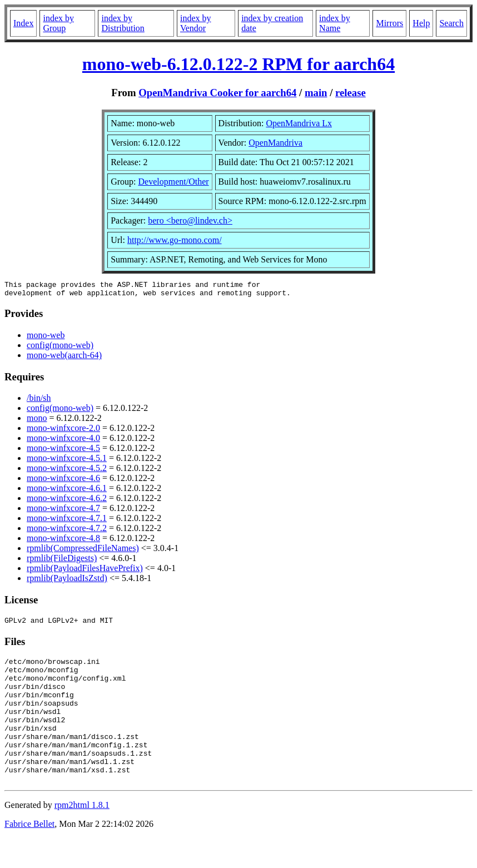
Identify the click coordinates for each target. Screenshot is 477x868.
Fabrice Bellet (29, 854)
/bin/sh (39, 401)
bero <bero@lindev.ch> (190, 220)
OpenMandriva (275, 143)
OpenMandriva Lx (299, 123)
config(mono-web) (60, 348)
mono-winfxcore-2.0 (63, 431)
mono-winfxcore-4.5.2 (67, 471)
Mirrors (389, 23)
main (316, 93)
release (351, 93)
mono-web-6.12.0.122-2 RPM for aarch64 (238, 64)
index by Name (335, 23)
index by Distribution (123, 23)
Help (421, 23)
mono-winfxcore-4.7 (63, 511)
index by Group (58, 23)
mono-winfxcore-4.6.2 (67, 501)
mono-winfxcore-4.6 (63, 481)
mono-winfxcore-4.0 (63, 441)
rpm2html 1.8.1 (82, 835)
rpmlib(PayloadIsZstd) (67, 581)
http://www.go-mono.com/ (175, 240)
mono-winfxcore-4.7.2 (67, 531)
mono (37, 421)
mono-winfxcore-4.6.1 (67, 491)
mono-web (46, 338)
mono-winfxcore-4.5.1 (67, 461)
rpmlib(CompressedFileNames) (83, 551)
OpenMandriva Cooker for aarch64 (217, 93)
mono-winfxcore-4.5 (63, 451)
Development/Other (174, 182)
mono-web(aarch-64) (64, 358)
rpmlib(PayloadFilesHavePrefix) (85, 571)
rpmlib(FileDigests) (62, 561)
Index (23, 23)
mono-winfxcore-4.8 (63, 541)
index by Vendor (196, 23)
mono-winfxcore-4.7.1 (67, 521)
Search (451, 23)
